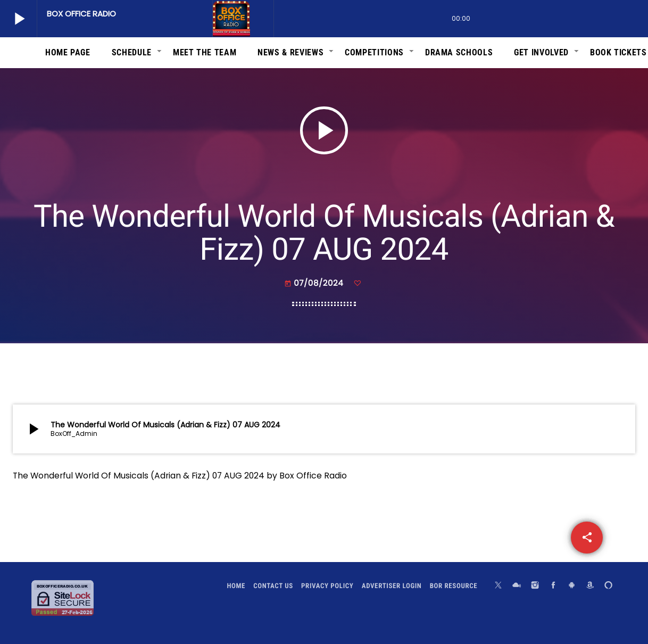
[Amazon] (590, 586)
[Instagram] (535, 586)
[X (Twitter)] (499, 586)
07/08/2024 (315, 283)
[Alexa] (609, 586)
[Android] (572, 586)
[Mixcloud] (517, 586)
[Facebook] (553, 586)
